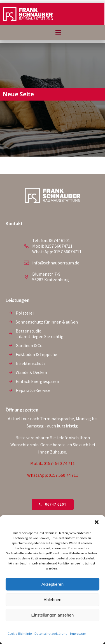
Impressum (78, 633)
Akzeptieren (53, 584)
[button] (97, 522)
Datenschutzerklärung (51, 633)
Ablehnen (53, 600)
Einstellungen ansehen (53, 615)
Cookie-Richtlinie (20, 633)
